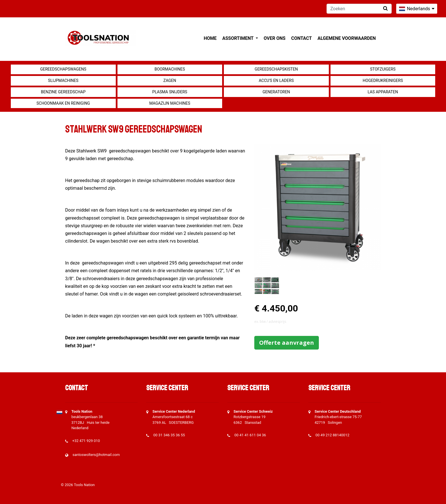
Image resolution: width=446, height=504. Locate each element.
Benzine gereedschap (63, 92)
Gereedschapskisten (276, 69)
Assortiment (239, 38)
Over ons (275, 38)
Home (210, 38)
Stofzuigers (383, 69)
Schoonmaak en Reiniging (63, 103)
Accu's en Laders (276, 80)
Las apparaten (383, 92)
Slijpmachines (63, 80)
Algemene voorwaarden (347, 38)
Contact (302, 38)
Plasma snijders (170, 92)
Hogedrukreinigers (383, 80)
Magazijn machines (170, 103)
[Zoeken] (359, 9)
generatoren (276, 92)
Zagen (170, 80)
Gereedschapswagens (63, 69)
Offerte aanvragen (287, 343)
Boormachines (170, 69)
